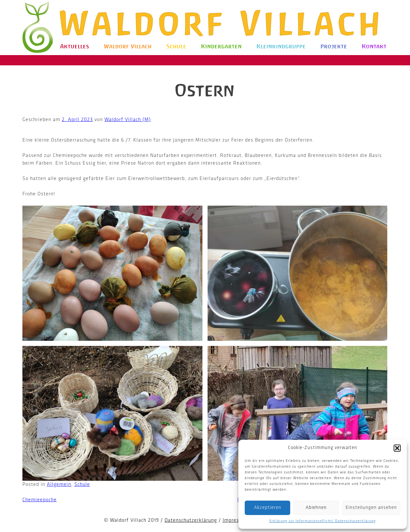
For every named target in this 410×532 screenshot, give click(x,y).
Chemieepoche (40, 500)
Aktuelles (75, 46)
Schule (176, 46)
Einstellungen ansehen (371, 508)
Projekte (334, 46)
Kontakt (374, 46)
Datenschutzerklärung (191, 520)
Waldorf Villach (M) (128, 120)
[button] (397, 448)
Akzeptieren (268, 508)
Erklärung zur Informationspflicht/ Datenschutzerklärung (323, 521)
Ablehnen (316, 508)
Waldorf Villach (222, 23)
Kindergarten (221, 46)
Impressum (236, 520)
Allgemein (59, 485)
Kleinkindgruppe (281, 46)
